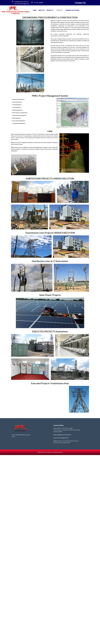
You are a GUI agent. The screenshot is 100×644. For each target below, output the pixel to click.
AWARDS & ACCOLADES (72, 10)
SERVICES (60, 10)
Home (35, 10)
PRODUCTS (51, 10)
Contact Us (80, 3)
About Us (42, 10)
